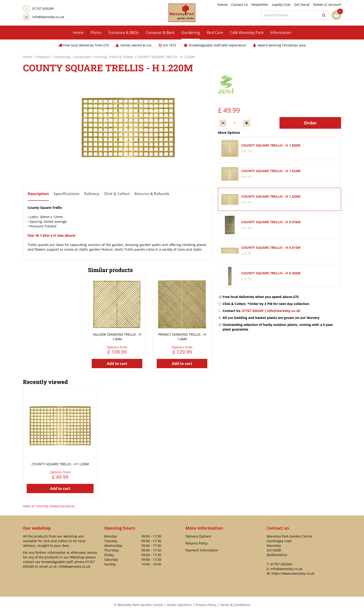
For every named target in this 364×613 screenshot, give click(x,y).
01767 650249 (253, 311)
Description (38, 194)
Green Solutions (179, 605)
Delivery (92, 194)
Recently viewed (45, 382)
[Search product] (295, 15)
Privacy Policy (206, 605)
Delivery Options (198, 536)
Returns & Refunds (152, 194)
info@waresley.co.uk (48, 17)
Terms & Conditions (235, 605)
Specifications (67, 194)
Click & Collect (117, 194)
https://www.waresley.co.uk (293, 573)
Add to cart (117, 364)
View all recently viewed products (49, 506)
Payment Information (202, 550)
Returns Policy (197, 543)
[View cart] (336, 15)
